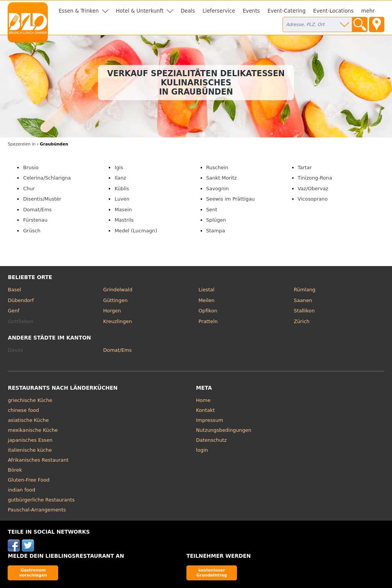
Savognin (218, 189)
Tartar (305, 167)
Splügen (216, 220)
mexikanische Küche (33, 430)
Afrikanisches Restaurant (38, 460)
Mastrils (124, 220)
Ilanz (120, 178)
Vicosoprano (313, 199)
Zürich (302, 321)
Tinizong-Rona (315, 178)
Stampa (216, 231)
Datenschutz (211, 440)
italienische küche (30, 450)
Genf (13, 311)
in (21, 144)
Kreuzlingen (117, 321)
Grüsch (32, 231)
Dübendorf (21, 300)
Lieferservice (219, 11)
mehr (368, 11)
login (202, 450)
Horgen (112, 311)
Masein (123, 210)
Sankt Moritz (222, 178)
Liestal (207, 290)
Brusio (31, 167)
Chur (29, 189)
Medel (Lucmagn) (136, 231)
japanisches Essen (30, 440)
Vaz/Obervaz (313, 189)
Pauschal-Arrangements (37, 510)
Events (251, 11)
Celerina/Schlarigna (47, 178)
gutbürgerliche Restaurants (41, 500)
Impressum (210, 420)
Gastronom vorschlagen (33, 572)
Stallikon (304, 311)
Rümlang (305, 290)
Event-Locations (333, 11)
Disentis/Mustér (42, 199)
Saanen (303, 300)
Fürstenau (35, 220)
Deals (188, 11)
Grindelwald (118, 290)
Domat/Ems (37, 210)
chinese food (23, 410)
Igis (119, 167)
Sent (212, 210)
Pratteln (208, 321)
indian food (21, 490)
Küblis (122, 189)
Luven (122, 199)
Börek (15, 470)
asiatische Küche (28, 420)
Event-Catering (287, 11)
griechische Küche (30, 400)
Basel (14, 290)
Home (203, 400)
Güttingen (115, 300)
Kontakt (205, 410)
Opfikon (208, 311)
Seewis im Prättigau (231, 199)
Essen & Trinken (79, 11)
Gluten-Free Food (29, 480)
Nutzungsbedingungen (224, 430)
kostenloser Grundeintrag (212, 572)
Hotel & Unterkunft (140, 11)
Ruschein (217, 167)
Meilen (207, 300)
